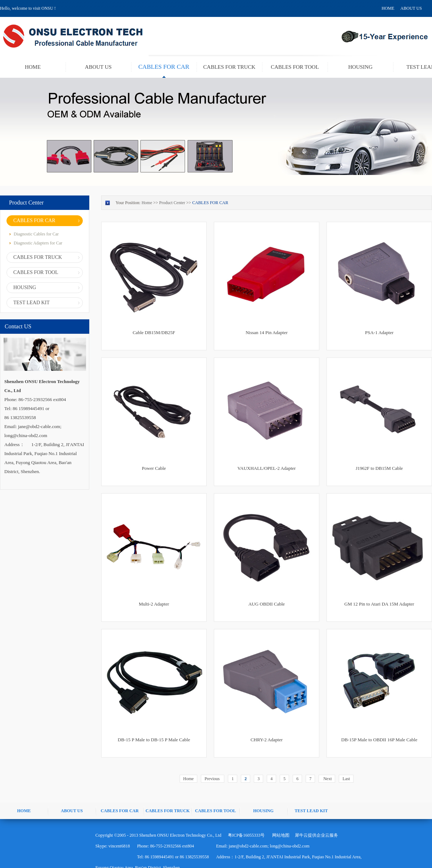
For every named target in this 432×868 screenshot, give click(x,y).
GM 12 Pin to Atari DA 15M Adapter (379, 604)
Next (327, 779)
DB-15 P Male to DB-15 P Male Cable (154, 740)
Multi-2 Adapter (154, 604)
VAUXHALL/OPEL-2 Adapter (267, 468)
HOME (388, 8)
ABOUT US (411, 8)
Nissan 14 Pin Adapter (267, 332)
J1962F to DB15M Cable (379, 468)
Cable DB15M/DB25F (154, 332)
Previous (213, 779)
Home (188, 779)
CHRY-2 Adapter (267, 740)
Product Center (172, 203)
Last (346, 779)
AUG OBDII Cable (267, 604)
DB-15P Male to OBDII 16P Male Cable (379, 740)
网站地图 (280, 835)
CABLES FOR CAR (210, 203)
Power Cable (154, 468)
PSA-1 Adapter (379, 332)
